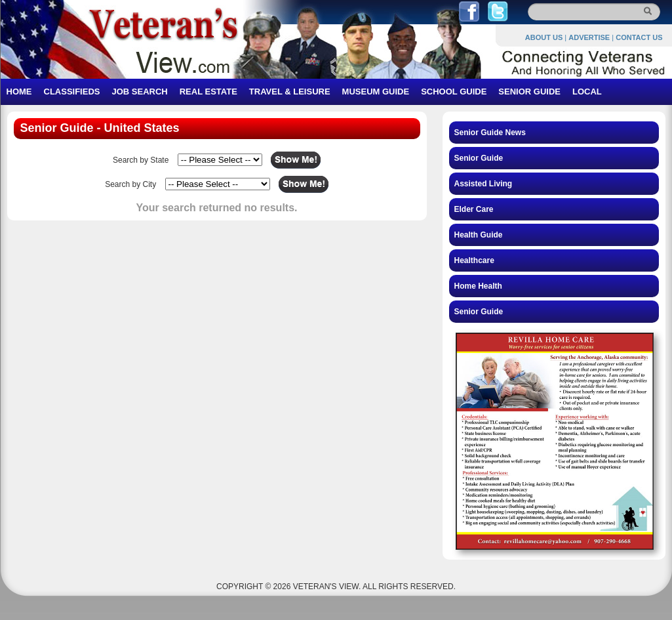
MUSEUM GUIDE (376, 92)
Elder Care (474, 209)
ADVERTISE (589, 37)
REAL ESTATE (208, 92)
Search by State (141, 160)
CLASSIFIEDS (72, 92)
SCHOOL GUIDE (454, 92)
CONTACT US (639, 37)
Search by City (130, 184)
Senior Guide (479, 158)
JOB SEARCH (139, 92)
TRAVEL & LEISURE (290, 92)
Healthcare (474, 260)
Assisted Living (484, 184)
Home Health (478, 286)
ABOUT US (544, 37)
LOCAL (587, 92)
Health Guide (479, 235)
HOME (19, 92)
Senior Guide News (490, 133)
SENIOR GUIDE (529, 92)
